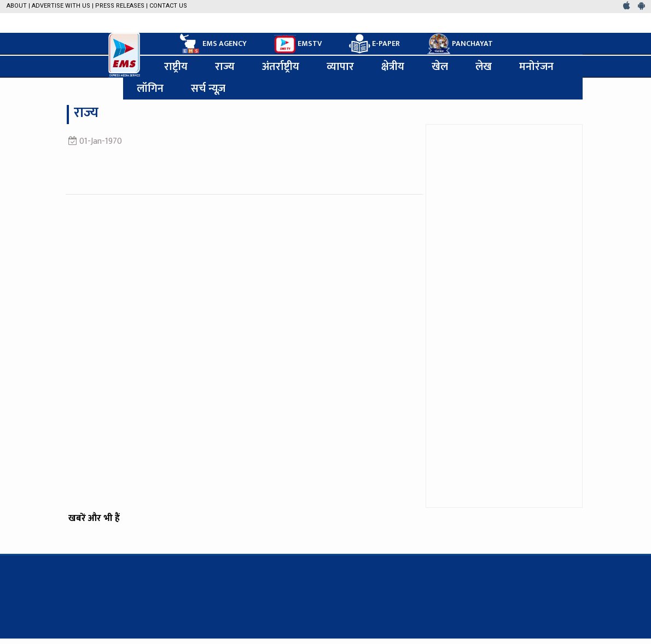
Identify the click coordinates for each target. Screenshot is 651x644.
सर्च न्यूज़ (208, 89)
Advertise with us (61, 6)
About (17, 6)
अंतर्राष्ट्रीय (281, 67)
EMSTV (298, 44)
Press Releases (120, 6)
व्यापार (340, 67)
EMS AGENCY (212, 44)
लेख (484, 67)
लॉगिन (150, 89)
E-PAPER (374, 44)
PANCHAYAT (460, 44)
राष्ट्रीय (176, 67)
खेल (440, 67)
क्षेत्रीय (393, 67)
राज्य (225, 67)
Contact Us (168, 6)
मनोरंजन (536, 67)
